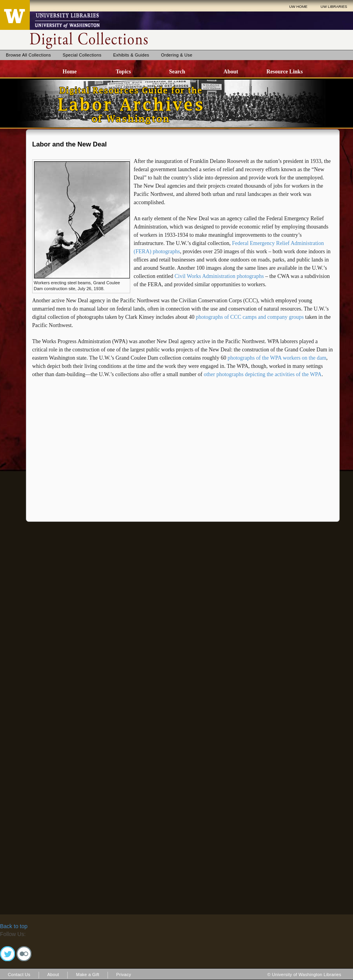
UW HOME (298, 6)
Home (70, 72)
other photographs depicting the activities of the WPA (263, 374)
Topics (123, 72)
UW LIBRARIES (334, 6)
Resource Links (285, 72)
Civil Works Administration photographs (219, 276)
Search (177, 72)
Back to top (14, 926)
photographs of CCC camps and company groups (250, 317)
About (231, 72)
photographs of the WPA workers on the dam (277, 358)
